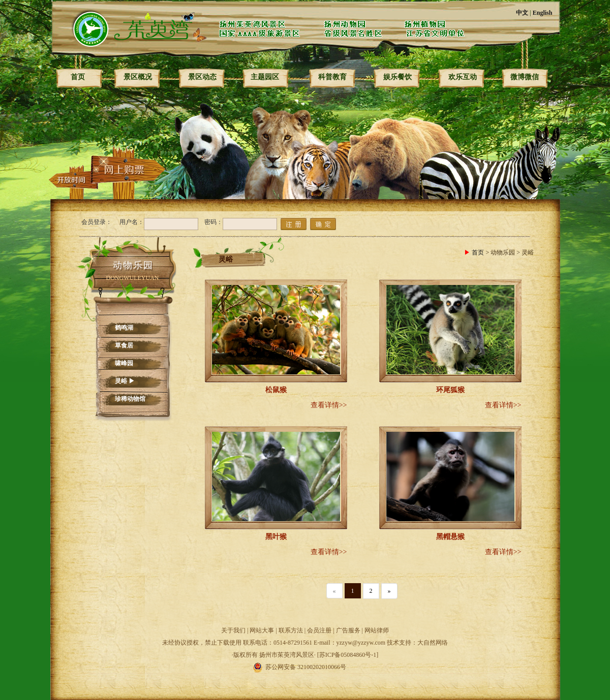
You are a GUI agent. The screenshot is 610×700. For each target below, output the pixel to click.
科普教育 (332, 77)
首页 (78, 77)
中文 (522, 13)
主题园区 (265, 77)
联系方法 (291, 630)
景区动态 (202, 77)
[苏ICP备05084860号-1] (348, 655)
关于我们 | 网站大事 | (250, 630)
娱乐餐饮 (398, 77)
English (543, 13)
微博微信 (525, 77)
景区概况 (138, 77)
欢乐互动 (463, 77)
